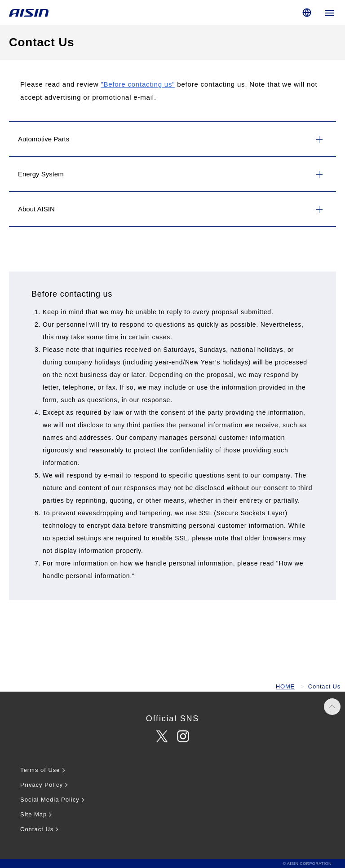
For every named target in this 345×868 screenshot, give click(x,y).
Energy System (41, 174)
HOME (285, 686)
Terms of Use (40, 770)
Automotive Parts (44, 139)
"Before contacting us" (138, 84)
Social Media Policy (50, 800)
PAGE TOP (332, 707)
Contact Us (37, 829)
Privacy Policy (42, 785)
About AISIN (36, 209)
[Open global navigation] (329, 12)
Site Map (33, 814)
